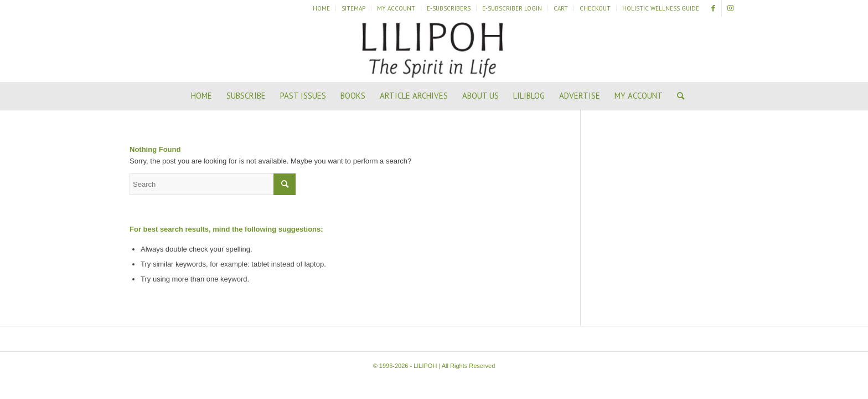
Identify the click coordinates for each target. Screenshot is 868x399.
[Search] (677, 96)
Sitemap (353, 8)
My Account (396, 8)
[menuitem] (322, 8)
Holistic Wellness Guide (661, 8)
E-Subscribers (449, 8)
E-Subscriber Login (512, 8)
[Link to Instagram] (730, 8)
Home (321, 8)
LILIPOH (425, 366)
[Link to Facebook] (713, 8)
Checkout (595, 8)
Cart (561, 8)
